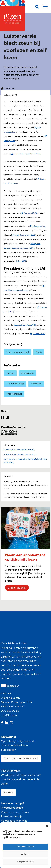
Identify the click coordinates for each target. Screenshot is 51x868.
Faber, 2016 (21, 261)
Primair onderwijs (11, 816)
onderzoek (10, 88)
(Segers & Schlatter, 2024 (25, 325)
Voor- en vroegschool (18, 352)
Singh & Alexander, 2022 (25, 235)
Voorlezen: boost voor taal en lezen (20, 454)
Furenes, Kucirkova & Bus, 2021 (27, 154)
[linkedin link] (6, 723)
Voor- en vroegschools (15, 812)
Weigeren (26, 854)
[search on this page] (37, 7)
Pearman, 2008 (30, 213)
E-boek (10, 373)
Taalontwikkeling (15, 384)
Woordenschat (14, 394)
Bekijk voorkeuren (26, 862)
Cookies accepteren (26, 847)
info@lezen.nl (9, 715)
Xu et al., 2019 (39, 334)
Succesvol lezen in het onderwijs (19, 450)
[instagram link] (11, 723)
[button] (47, 826)
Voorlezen (36, 384)
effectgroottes (39, 226)
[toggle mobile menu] (45, 8)
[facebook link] (2, 723)
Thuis (39, 352)
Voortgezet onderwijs (14, 821)
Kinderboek (27, 373)
